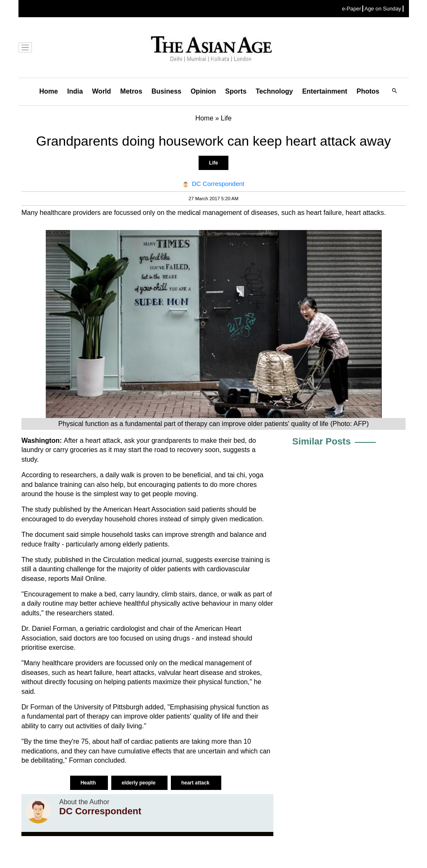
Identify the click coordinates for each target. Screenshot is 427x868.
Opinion (203, 91)
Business (166, 91)
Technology (274, 91)
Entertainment (325, 91)
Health (89, 783)
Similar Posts (321, 441)
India (75, 91)
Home (49, 91)
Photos (368, 91)
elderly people (139, 783)
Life (213, 163)
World (101, 91)
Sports (236, 91)
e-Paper (351, 9)
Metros (131, 91)
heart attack (196, 783)
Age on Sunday (383, 9)
